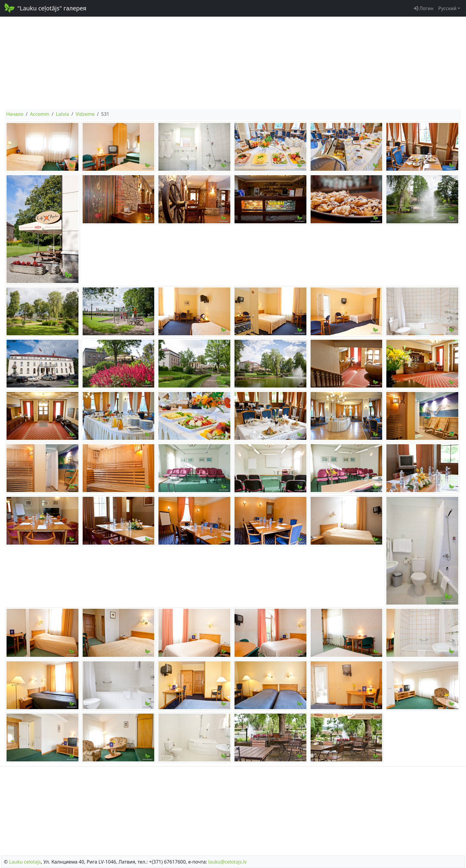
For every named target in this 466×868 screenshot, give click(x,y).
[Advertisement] (233, 63)
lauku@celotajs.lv (228, 862)
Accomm (40, 114)
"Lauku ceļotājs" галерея (45, 8)
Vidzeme (85, 114)
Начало (15, 114)
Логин (424, 8)
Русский (447, 8)
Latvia (62, 114)
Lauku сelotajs (25, 862)
